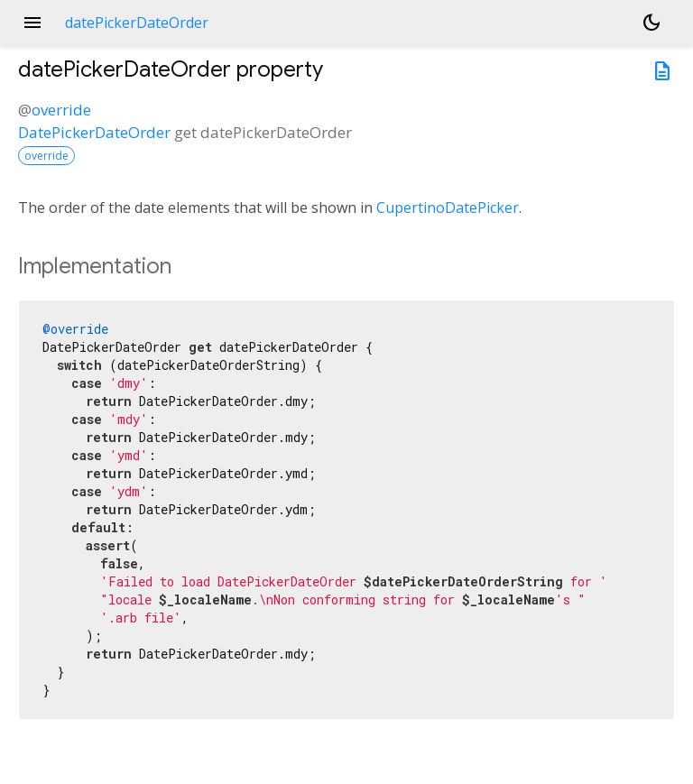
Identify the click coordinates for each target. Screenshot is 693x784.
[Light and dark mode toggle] (651, 23)
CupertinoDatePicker (448, 208)
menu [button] (32, 23)
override (61, 110)
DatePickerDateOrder (94, 132)
